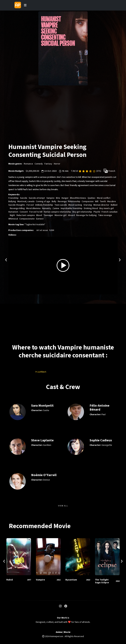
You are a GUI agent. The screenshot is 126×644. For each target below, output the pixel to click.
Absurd (71, 215)
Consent (24, 212)
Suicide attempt (37, 198)
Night (12, 215)
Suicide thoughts (17, 205)
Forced (30, 205)
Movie (67, 632)
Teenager (48, 215)
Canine (56, 208)
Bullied (114, 205)
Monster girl (61, 215)
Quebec (92, 198)
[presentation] (6, 259)
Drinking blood (91, 208)
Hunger (65, 198)
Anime (59, 632)
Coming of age (43, 201)
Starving (88, 205)
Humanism (13, 212)
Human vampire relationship (57, 212)
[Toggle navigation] (25, 5)
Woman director (101, 205)
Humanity (47, 208)
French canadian (110, 212)
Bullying (12, 201)
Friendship (13, 198)
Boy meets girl (107, 208)
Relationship (74, 201)
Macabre (112, 201)
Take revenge (105, 215)
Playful (97, 212)
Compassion (88, 201)
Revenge (62, 201)
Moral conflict (104, 198)
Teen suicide (61, 205)
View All (63, 506)
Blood (39, 215)
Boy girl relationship (82, 212)
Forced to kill (36, 212)
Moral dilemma (33, 208)
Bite (58, 198)
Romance (28, 164)
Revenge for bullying (86, 215)
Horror (57, 164)
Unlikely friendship (44, 205)
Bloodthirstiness (78, 198)
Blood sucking (75, 205)
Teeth (103, 201)
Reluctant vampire (26, 215)
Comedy (39, 164)
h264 (52, 230)
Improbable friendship (72, 208)
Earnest (40, 219)
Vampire (50, 198)
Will (97, 201)
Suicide (24, 198)
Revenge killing (17, 208)
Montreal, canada (26, 201)
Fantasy (48, 164)
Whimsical (13, 219)
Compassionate (27, 219)
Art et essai (42, 230)
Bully (54, 201)
